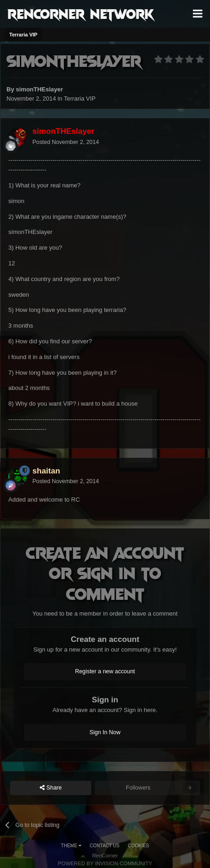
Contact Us (105, 846)
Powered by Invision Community (105, 863)
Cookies (139, 846)
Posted (66, 142)
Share (51, 788)
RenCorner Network (81, 13)
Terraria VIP (80, 99)
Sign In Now (105, 732)
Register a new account (105, 671)
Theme (71, 846)
